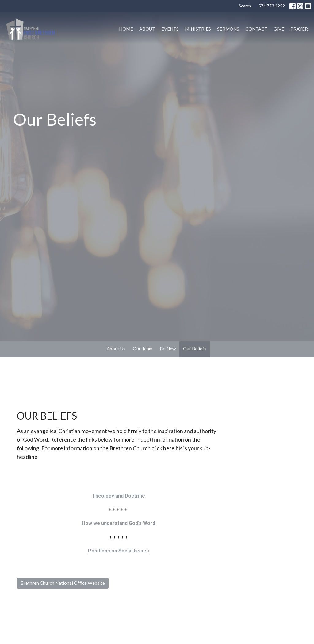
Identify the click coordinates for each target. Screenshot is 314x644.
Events (170, 29)
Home (126, 29)
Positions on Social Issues (119, 551)
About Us (116, 349)
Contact (256, 29)
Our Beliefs (195, 349)
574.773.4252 (272, 6)
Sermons (228, 29)
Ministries (198, 29)
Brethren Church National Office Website (63, 583)
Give (279, 29)
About (147, 29)
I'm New (168, 349)
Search (245, 6)
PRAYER (299, 29)
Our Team (143, 349)
